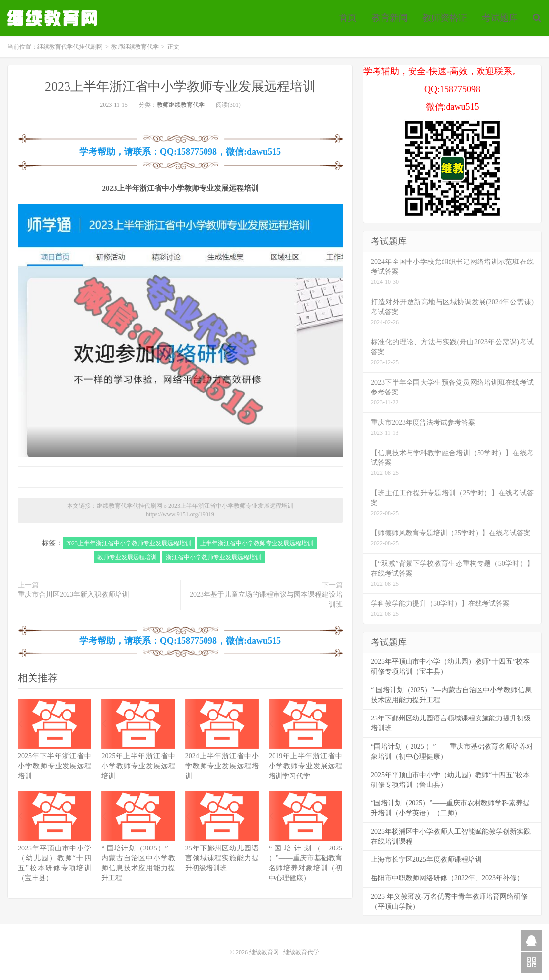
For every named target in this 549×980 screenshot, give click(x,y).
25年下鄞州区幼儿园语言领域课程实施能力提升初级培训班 (222, 858)
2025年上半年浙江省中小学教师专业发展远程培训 (138, 766)
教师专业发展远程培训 (127, 557)
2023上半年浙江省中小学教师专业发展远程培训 (180, 87)
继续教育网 (264, 952)
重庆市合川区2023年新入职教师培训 (73, 595)
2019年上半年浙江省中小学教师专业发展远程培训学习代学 (305, 766)
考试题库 (500, 18)
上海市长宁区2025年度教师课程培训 (426, 860)
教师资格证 (445, 18)
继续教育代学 (301, 952)
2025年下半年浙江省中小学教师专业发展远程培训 (55, 766)
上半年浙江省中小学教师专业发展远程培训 (257, 543)
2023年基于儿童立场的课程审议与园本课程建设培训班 (266, 600)
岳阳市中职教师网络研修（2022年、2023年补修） (447, 878)
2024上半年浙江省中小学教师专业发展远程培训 (222, 766)
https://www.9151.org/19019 (180, 514)
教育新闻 (390, 18)
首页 (348, 18)
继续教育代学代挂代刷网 (54, 18)
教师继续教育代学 (135, 47)
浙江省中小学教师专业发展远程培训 (213, 557)
